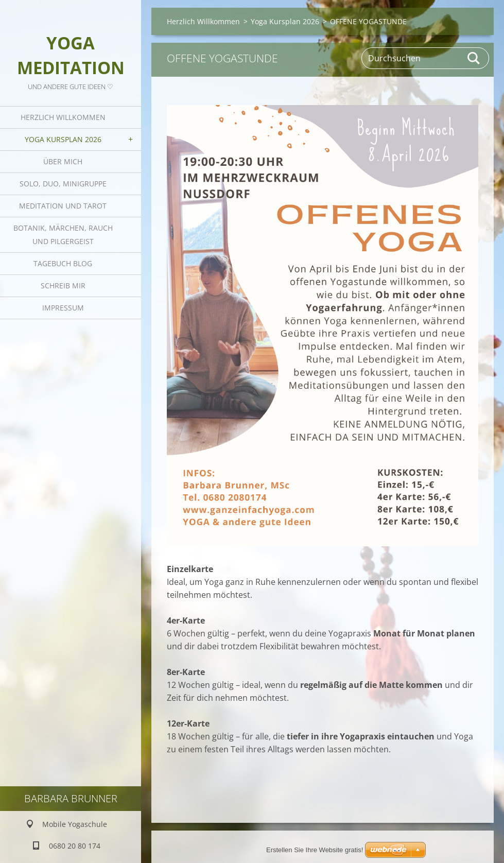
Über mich (63, 161)
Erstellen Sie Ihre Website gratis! (315, 850)
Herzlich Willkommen (63, 117)
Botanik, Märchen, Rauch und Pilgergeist (63, 235)
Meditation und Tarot (63, 206)
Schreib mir (63, 286)
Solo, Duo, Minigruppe (63, 184)
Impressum (63, 308)
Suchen (474, 58)
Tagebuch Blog (63, 263)
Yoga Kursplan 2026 (63, 139)
